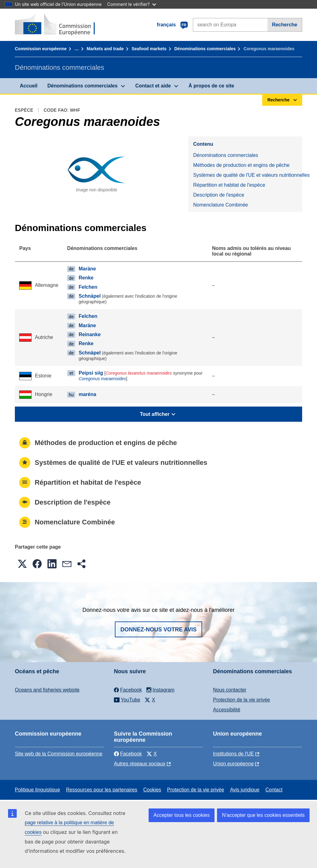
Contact (274, 790)
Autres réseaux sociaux (140, 764)
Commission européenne (41, 49)
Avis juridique (245, 790)
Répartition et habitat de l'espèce (229, 185)
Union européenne (233, 764)
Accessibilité (227, 710)
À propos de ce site (211, 86)
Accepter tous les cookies (182, 815)
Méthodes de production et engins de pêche (241, 165)
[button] (22, 564)
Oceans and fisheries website (47, 690)
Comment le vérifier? (131, 4)
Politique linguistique (37, 790)
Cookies (152, 790)
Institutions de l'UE (233, 754)
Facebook (128, 754)
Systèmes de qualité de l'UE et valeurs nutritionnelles (248, 175)
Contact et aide (153, 86)
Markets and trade (105, 49)
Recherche (284, 25)
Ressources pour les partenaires (102, 790)
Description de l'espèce (219, 195)
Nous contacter (230, 690)
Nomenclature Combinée (221, 205)
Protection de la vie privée (241, 700)
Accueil (29, 86)
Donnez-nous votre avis (158, 630)
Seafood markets (149, 49)
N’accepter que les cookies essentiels (263, 815)
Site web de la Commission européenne (59, 754)
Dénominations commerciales (205, 49)
